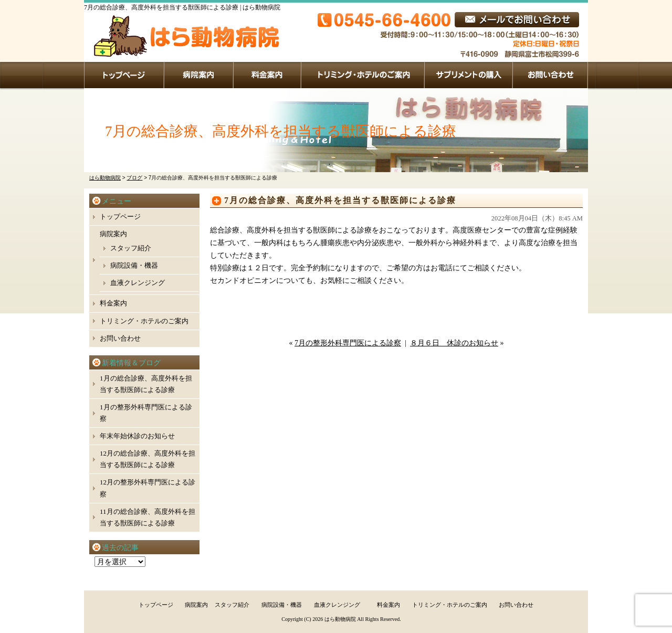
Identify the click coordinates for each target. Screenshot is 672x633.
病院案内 (199, 75)
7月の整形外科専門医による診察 (348, 343)
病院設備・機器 (134, 265)
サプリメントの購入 (469, 75)
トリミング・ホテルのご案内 (363, 75)
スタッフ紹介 (131, 248)
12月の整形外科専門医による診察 (148, 488)
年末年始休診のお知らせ (137, 436)
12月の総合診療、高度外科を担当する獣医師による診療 (148, 459)
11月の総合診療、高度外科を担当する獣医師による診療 (148, 517)
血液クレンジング (138, 283)
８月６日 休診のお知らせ (454, 343)
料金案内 (267, 75)
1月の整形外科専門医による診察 (146, 413)
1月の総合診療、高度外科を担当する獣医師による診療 (146, 384)
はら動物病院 (340, 619)
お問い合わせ (550, 75)
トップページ (124, 75)
